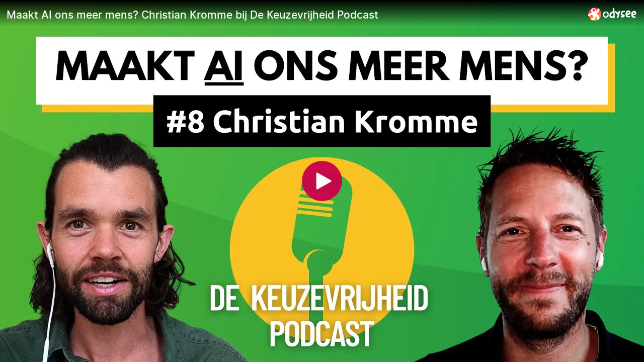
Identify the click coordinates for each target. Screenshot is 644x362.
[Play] (322, 181)
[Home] (613, 14)
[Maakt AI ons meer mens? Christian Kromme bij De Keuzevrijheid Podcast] (293, 15)
